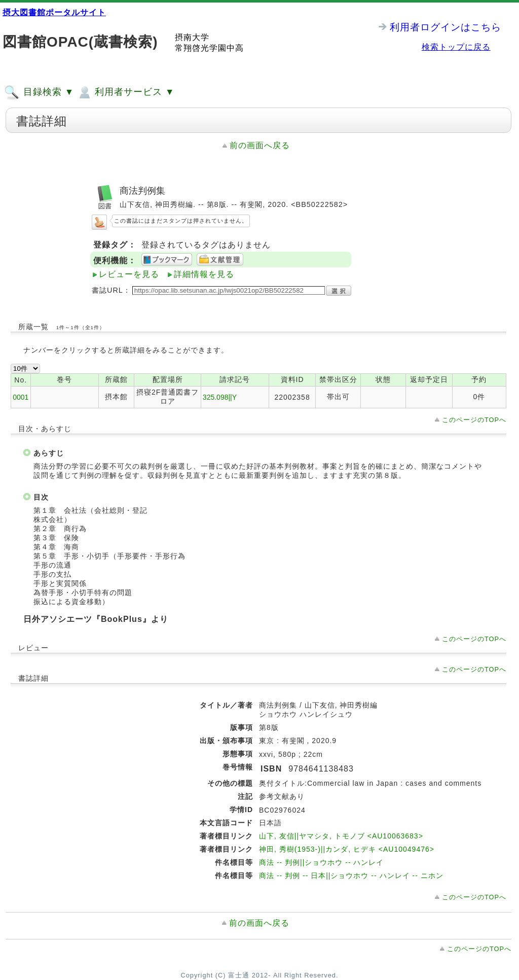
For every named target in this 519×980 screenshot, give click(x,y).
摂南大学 (192, 37)
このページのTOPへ (474, 420)
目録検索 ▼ (39, 92)
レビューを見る (129, 274)
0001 (21, 397)
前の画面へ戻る (260, 145)
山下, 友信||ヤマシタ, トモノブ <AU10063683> (341, 836)
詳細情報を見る (204, 274)
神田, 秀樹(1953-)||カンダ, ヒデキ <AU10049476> (347, 849)
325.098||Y (220, 397)
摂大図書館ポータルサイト (54, 12)
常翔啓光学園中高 (209, 48)
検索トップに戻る (456, 47)
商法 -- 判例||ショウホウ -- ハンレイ (321, 862)
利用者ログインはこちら (446, 27)
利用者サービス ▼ (125, 92)
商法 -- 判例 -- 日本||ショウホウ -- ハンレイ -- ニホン (351, 876)
